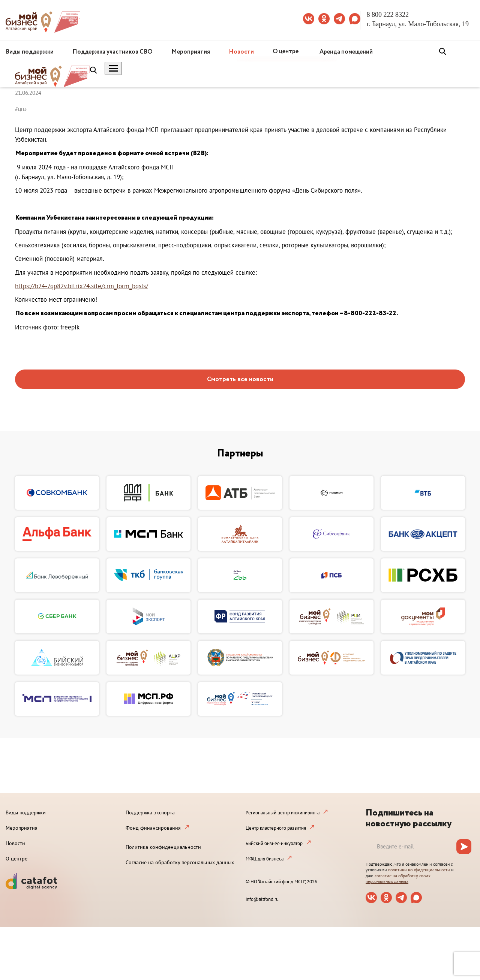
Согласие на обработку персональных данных (180, 862)
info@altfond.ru (262, 899)
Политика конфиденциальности (163, 847)
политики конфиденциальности (419, 870)
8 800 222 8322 (388, 15)
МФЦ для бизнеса (265, 859)
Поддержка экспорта (150, 812)
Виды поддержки (30, 52)
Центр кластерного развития (276, 828)
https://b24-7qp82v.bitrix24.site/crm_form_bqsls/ (82, 286)
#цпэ (21, 109)
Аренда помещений (346, 52)
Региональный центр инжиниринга (283, 813)
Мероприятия (191, 52)
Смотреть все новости (240, 379)
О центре (286, 52)
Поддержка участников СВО (112, 52)
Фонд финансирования (153, 828)
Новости (241, 52)
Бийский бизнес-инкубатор (274, 843)
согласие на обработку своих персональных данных (398, 879)
